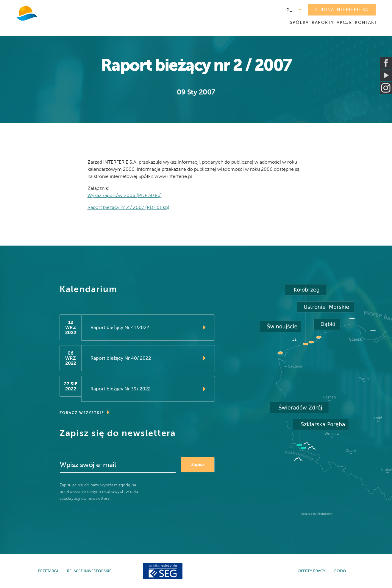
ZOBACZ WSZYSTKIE (85, 413)
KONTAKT (366, 23)
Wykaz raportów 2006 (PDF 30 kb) (125, 195)
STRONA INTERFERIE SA (342, 10)
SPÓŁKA (299, 23)
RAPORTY (323, 23)
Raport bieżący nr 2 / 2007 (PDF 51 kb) (128, 207)
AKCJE (344, 23)
